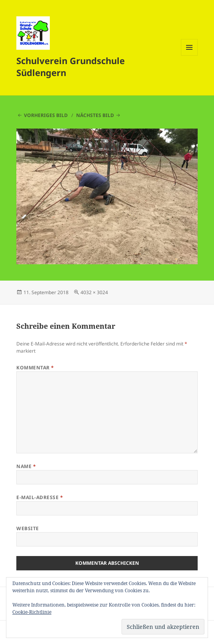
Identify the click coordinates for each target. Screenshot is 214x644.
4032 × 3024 (94, 292)
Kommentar (35, 368)
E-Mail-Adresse (40, 497)
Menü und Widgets (189, 56)
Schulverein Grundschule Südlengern (71, 66)
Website (27, 528)
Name (26, 466)
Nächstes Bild (95, 115)
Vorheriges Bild (46, 115)
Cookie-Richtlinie (32, 612)
